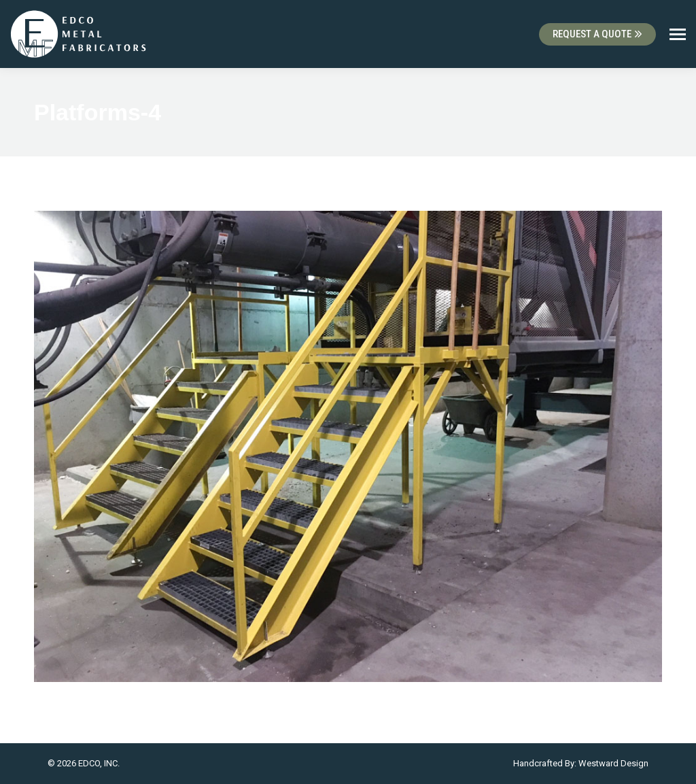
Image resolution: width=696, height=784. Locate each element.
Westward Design (613, 763)
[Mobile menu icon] (678, 34)
